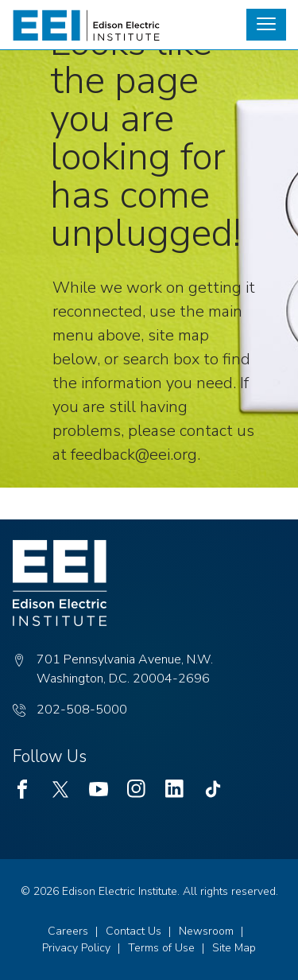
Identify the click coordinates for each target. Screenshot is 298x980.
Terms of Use (161, 948)
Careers (68, 931)
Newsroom (206, 931)
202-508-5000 (82, 710)
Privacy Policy (76, 948)
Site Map (234, 948)
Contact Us (134, 931)
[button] (266, 25)
